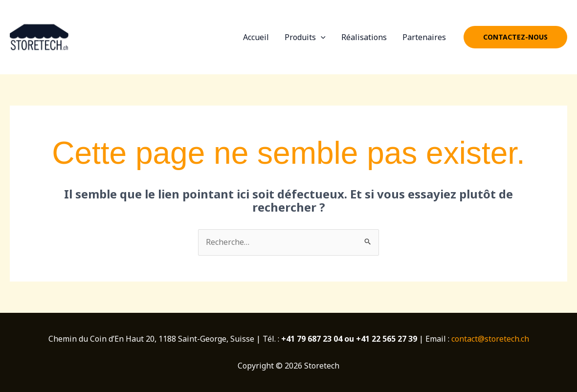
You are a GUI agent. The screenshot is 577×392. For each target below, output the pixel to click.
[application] (321, 37)
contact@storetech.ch (490, 339)
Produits (305, 37)
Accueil (256, 37)
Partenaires (424, 37)
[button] (515, 37)
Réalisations (364, 37)
